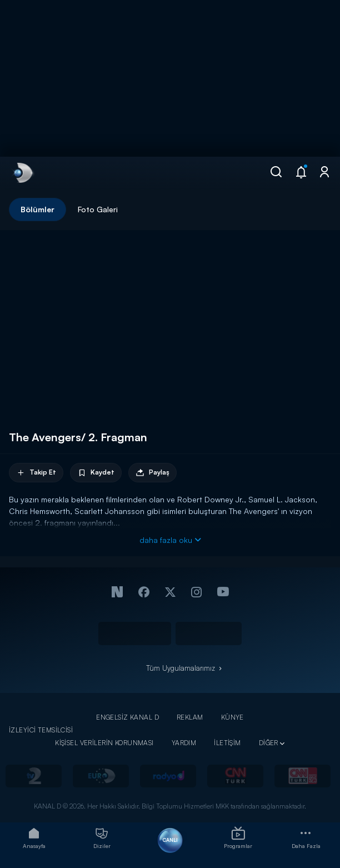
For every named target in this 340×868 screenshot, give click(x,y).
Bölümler (37, 209)
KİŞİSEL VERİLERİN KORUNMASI (104, 743)
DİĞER (269, 743)
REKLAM (190, 717)
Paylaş (152, 473)
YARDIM (184, 743)
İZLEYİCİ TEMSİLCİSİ (41, 730)
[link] (22, 173)
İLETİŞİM (227, 743)
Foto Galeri (98, 209)
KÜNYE (232, 717)
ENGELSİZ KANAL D (127, 717)
